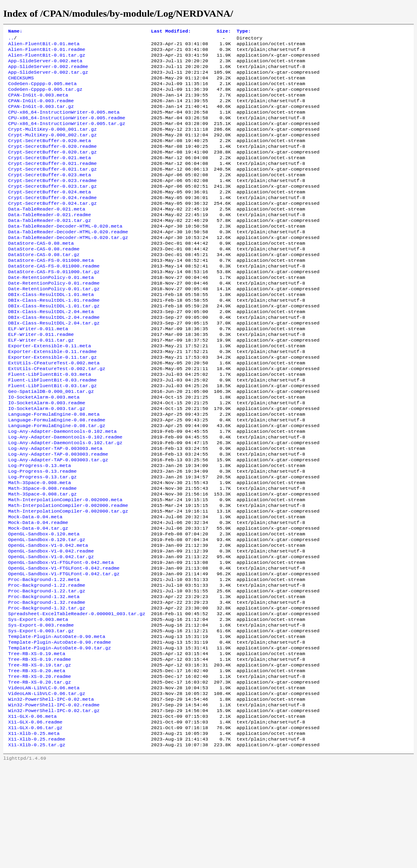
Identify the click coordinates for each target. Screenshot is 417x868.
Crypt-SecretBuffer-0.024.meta (49, 215)
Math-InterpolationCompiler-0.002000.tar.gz (68, 580)
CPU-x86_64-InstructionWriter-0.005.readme (67, 131)
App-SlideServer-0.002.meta (45, 66)
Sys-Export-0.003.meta (38, 704)
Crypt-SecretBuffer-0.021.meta (49, 176)
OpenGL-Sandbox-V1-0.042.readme (51, 626)
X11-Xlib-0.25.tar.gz (37, 847)
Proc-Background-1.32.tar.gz (47, 691)
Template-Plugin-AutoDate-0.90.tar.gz (59, 736)
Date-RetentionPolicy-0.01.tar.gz (54, 326)
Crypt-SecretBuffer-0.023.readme (52, 202)
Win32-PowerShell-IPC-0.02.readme (54, 802)
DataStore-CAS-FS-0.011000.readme (54, 300)
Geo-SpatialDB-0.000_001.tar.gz (51, 443)
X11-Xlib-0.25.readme (37, 841)
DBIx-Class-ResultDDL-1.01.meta (51, 333)
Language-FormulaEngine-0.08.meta (54, 469)
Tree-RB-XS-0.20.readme (40, 769)
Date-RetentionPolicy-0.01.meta (51, 313)
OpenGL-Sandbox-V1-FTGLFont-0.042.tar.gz (64, 652)
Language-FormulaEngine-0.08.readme (57, 476)
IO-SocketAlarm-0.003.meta (44, 450)
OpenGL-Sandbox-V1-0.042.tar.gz (51, 632)
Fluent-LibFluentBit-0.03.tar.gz (52, 437)
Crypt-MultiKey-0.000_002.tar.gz (52, 150)
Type (244, 32)
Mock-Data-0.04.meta (35, 587)
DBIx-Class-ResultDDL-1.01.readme (54, 339)
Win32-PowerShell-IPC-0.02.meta (51, 795)
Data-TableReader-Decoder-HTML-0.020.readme (68, 261)
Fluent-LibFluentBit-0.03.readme (52, 430)
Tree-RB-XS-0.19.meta (37, 743)
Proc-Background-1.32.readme (47, 684)
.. (11, 39)
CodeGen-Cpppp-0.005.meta (42, 92)
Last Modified (171, 32)
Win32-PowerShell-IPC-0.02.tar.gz (54, 808)
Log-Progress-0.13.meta (40, 528)
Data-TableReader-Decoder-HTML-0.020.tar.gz (68, 267)
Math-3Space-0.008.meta (40, 548)
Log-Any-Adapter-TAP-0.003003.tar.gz (58, 522)
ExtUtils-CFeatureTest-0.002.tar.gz (57, 417)
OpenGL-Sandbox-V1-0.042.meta (48, 619)
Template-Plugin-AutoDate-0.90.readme (59, 730)
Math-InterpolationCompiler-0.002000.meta (65, 567)
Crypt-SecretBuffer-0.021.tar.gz (52, 189)
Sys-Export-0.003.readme (41, 710)
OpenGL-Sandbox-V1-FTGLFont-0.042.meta (61, 639)
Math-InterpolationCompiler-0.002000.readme (68, 574)
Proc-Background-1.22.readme (47, 665)
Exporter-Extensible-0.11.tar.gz (52, 404)
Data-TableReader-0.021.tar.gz (49, 248)
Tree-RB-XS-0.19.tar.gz (40, 756)
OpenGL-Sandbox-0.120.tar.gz (47, 613)
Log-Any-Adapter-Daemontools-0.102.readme (65, 495)
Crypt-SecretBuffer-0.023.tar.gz (52, 209)
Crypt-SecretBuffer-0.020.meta (49, 157)
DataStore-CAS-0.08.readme (44, 281)
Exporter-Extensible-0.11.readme (52, 398)
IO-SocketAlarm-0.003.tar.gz (47, 463)
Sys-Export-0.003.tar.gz (41, 717)
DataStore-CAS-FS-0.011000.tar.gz (54, 307)
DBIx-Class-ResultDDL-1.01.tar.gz (54, 346)
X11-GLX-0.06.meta (32, 815)
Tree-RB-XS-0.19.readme (40, 750)
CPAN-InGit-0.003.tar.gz (41, 118)
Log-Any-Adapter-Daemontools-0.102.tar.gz (65, 502)
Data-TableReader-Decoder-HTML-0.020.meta (65, 254)
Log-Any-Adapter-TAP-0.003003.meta (55, 509)
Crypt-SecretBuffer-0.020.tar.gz (52, 170)
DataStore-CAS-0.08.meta (41, 274)
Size (224, 32)
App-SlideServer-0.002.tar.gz (48, 79)
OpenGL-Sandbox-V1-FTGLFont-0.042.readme (64, 645)
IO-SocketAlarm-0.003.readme (47, 456)
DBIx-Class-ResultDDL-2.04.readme (54, 359)
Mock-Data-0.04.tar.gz (38, 600)
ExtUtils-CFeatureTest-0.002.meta (54, 411)
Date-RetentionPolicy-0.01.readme (54, 320)
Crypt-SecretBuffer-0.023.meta (49, 196)
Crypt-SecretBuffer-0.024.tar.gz (52, 228)
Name (15, 32)
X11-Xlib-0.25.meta (34, 834)
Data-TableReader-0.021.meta (47, 235)
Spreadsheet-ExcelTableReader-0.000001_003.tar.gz (77, 697)
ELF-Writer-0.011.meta (38, 372)
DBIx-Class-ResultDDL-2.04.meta (51, 352)
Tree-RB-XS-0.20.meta (37, 763)
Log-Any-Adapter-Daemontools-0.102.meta (62, 489)
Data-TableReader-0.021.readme (49, 241)
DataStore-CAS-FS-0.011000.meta (51, 294)
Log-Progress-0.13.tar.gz (42, 541)
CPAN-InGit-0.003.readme (41, 111)
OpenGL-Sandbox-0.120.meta (44, 606)
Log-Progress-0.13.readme (42, 535)
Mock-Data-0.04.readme (38, 593)
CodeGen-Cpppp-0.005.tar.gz (45, 98)
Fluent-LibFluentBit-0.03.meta (49, 424)
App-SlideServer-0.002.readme (48, 72)
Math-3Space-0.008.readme (42, 554)
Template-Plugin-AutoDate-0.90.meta (57, 723)
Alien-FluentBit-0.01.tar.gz (47, 59)
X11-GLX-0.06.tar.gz (35, 828)
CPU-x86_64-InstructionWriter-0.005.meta (64, 124)
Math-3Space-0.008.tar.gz (42, 561)
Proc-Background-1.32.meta (44, 678)
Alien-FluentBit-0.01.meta (44, 46)
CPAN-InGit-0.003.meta (38, 105)
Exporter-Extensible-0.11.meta (49, 391)
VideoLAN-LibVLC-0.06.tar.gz (47, 789)
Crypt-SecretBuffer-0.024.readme (52, 222)
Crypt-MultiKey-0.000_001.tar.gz (52, 144)
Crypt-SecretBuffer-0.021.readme (52, 183)
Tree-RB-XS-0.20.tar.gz (40, 776)
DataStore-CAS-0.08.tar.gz (44, 287)
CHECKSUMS (21, 85)
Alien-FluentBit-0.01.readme (47, 53)
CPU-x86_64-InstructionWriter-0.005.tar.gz (67, 137)
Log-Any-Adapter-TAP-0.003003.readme (58, 515)
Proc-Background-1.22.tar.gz (47, 671)
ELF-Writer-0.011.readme (41, 378)
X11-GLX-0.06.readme (35, 821)
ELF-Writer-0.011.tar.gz (41, 385)
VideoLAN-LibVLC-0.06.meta (44, 782)
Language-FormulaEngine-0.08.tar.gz (57, 482)
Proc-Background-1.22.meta (44, 658)
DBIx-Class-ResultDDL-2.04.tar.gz (54, 365)
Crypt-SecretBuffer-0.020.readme (52, 163)
